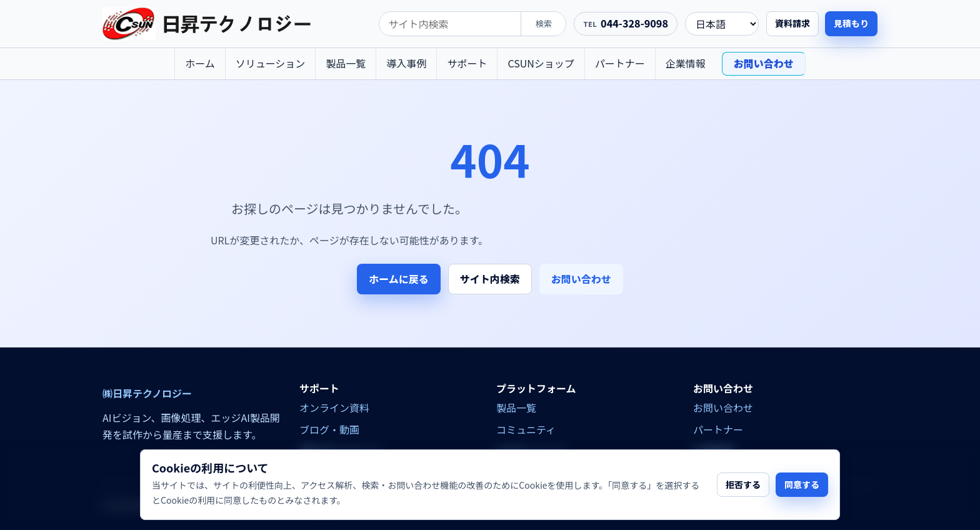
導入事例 (406, 63)
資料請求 (792, 23)
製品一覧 (346, 63)
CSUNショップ (541, 63)
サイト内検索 (490, 279)
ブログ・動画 (329, 429)
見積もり (851, 23)
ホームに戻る (399, 279)
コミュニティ (526, 429)
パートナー (620, 63)
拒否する (743, 484)
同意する (802, 484)
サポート (467, 63)
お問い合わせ (764, 63)
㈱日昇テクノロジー (147, 393)
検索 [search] (544, 23)
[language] (722, 24)
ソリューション (271, 63)
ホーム (200, 63)
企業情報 (686, 63)
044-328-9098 (634, 23)
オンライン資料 (334, 407)
